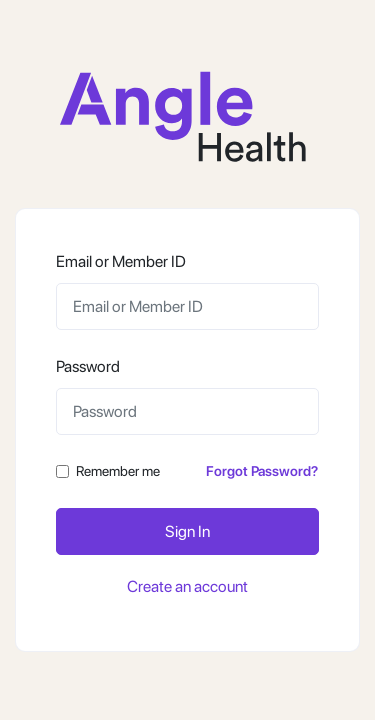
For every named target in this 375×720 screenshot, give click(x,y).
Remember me (118, 471)
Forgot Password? (262, 471)
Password (88, 366)
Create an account (187, 586)
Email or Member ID (121, 261)
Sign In (187, 531)
